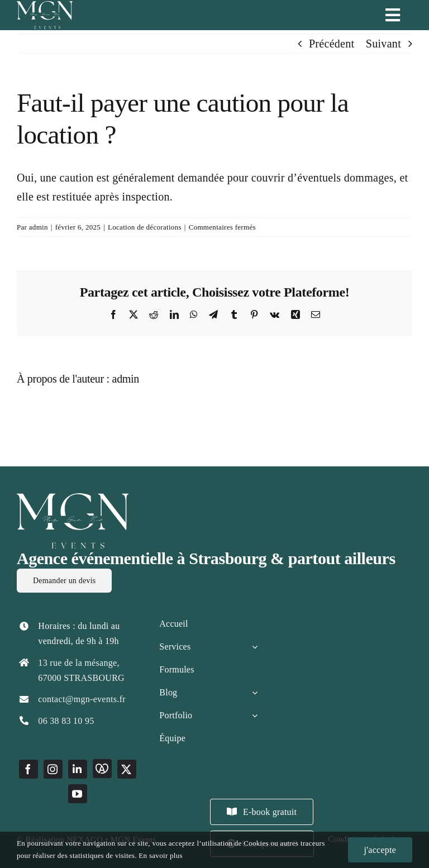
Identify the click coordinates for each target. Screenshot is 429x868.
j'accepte (380, 850)
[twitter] (127, 769)
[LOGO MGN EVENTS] (45, 7)
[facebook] (28, 769)
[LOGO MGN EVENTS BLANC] (73, 499)
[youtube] (78, 794)
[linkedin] (78, 769)
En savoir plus (161, 855)
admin (39, 227)
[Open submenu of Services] (255, 647)
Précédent (332, 44)
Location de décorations (145, 227)
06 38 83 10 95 (66, 721)
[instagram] (53, 769)
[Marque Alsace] (102, 769)
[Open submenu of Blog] (255, 693)
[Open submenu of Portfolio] (255, 716)
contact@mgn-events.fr (82, 699)
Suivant (383, 44)
